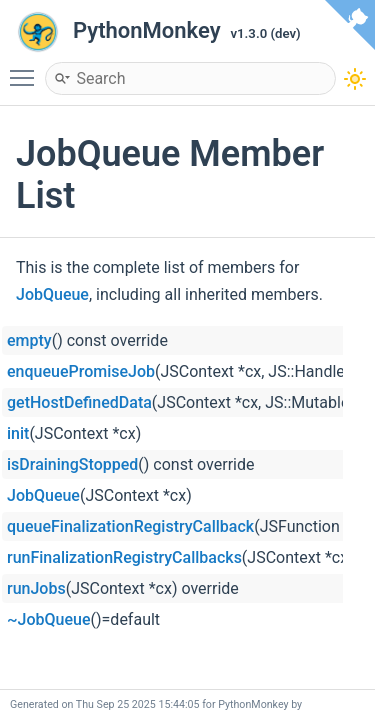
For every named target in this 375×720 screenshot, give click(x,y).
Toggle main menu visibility (27, 69)
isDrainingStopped (72, 464)
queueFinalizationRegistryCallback (130, 526)
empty (29, 340)
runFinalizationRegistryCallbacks (124, 557)
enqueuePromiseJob (81, 371)
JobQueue (52, 294)
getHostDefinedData (79, 402)
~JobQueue (49, 619)
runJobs (36, 588)
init (18, 433)
